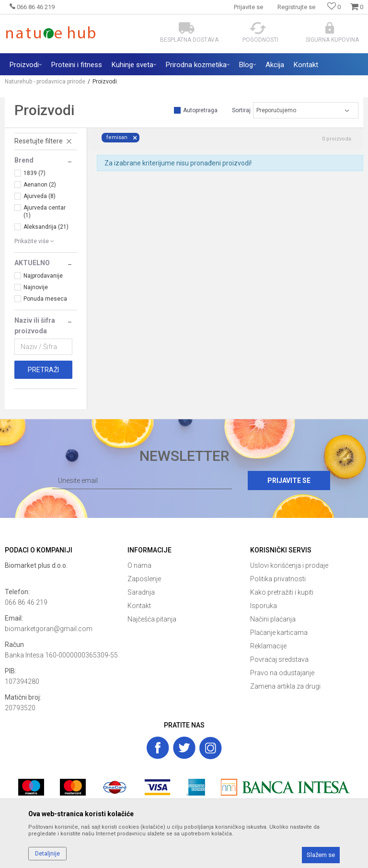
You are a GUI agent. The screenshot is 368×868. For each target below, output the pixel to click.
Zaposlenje (144, 579)
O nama (139, 565)
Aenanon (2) (40, 185)
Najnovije (36, 287)
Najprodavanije (43, 276)
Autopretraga (200, 110)
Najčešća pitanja (152, 619)
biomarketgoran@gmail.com (49, 629)
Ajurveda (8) (40, 196)
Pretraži (43, 370)
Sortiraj (241, 110)
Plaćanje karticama (279, 633)
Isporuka (264, 606)
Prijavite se (289, 481)
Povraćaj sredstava (279, 659)
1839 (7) (34, 173)
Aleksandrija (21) (46, 227)
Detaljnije (47, 854)
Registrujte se (296, 7)
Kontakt (139, 606)
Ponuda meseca (45, 299)
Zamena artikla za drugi (285, 686)
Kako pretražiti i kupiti (282, 592)
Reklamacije (268, 646)
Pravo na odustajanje (282, 673)
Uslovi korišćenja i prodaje (289, 565)
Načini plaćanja (273, 619)
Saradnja (141, 592)
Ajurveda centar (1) (45, 211)
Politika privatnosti (278, 579)
